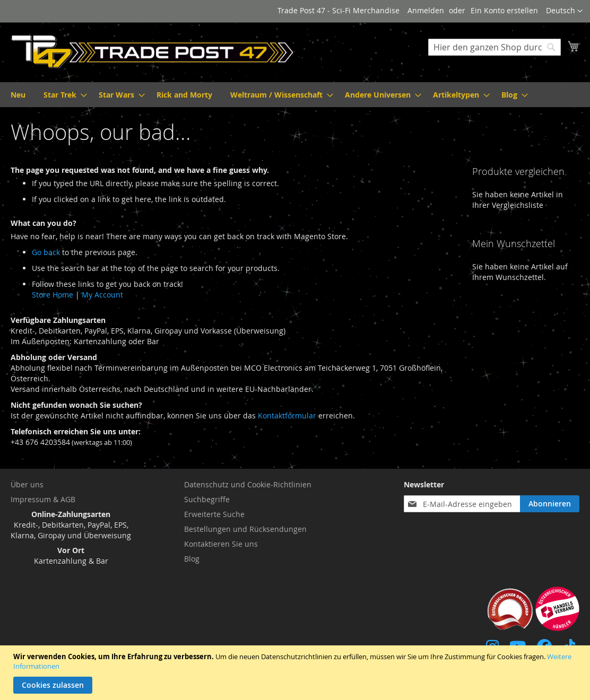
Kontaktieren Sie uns (221, 544)
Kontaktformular (287, 415)
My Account (102, 295)
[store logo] (153, 52)
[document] (296, 673)
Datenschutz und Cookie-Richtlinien (248, 484)
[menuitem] (18, 95)
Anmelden (426, 10)
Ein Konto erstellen (504, 10)
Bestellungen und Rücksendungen (245, 529)
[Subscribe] (550, 504)
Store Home (53, 295)
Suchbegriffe (207, 499)
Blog (192, 559)
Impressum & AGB (43, 499)
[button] (564, 11)
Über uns (27, 484)
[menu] (295, 95)
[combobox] (494, 47)
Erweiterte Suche (214, 514)
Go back (46, 252)
